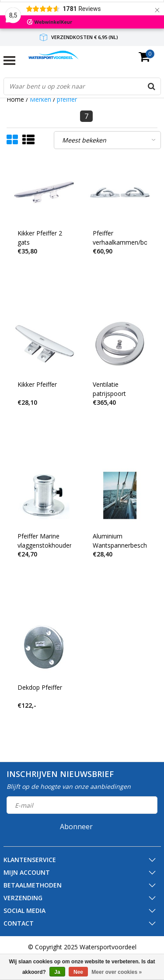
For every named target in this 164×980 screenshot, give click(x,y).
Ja (57, 972)
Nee (78, 972)
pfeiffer (67, 99)
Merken (40, 99)
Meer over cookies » (117, 972)
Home (15, 99)
